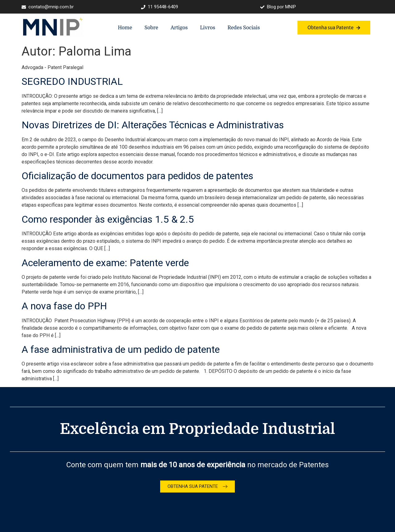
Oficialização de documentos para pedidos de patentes (137, 176)
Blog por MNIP (278, 7)
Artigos (179, 28)
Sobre (151, 28)
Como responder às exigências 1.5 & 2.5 (108, 219)
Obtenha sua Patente (334, 28)
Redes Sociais (244, 28)
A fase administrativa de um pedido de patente (121, 349)
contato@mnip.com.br (48, 7)
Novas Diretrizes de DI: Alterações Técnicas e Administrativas (153, 125)
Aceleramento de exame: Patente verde (105, 263)
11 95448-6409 (160, 7)
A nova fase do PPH (64, 306)
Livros (208, 28)
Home (125, 28)
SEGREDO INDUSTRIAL (72, 81)
